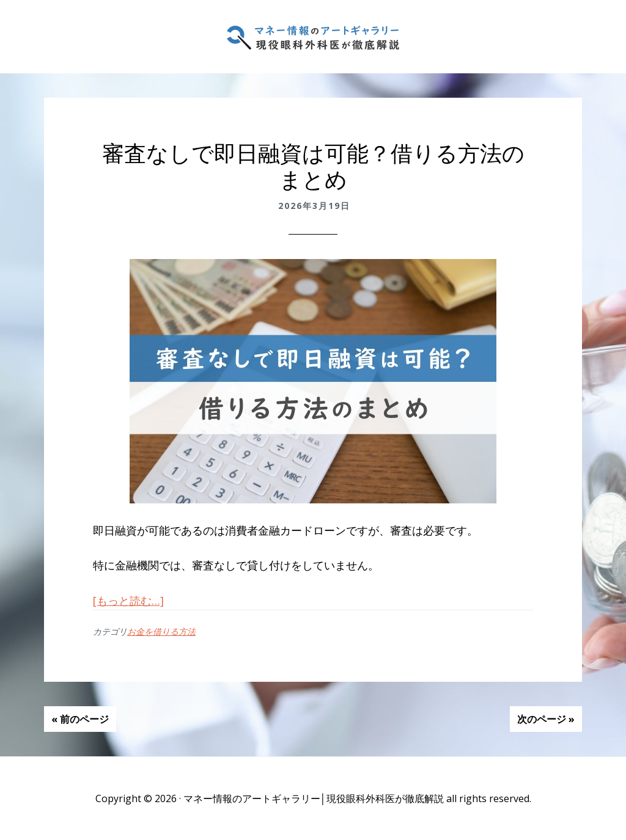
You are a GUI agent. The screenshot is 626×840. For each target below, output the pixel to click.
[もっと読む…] (128, 601)
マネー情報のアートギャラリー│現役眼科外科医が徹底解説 (313, 37)
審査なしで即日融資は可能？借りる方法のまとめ (313, 167)
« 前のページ (80, 719)
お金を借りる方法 (161, 631)
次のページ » (546, 719)
